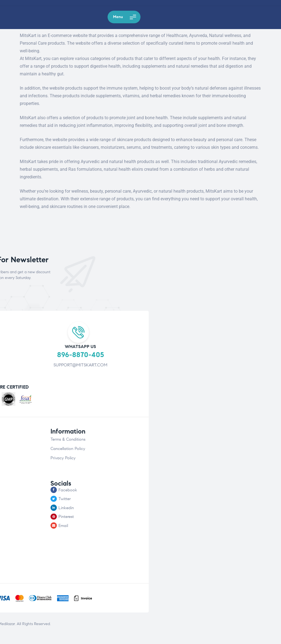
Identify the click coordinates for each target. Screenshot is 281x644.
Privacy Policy (63, 458)
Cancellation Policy (68, 449)
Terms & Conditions (68, 439)
